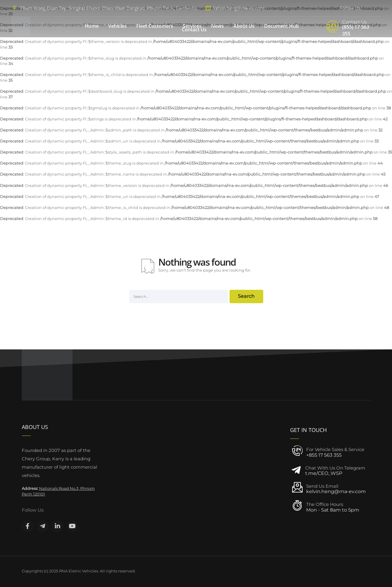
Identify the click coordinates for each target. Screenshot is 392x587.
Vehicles (117, 26)
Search (246, 296)
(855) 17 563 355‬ (356, 30)
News (217, 26)
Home (92, 26)
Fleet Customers (155, 26)
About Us (244, 26)
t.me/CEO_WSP (324, 473)
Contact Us (194, 30)
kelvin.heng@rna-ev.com (239, 8)
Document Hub (281, 26)
